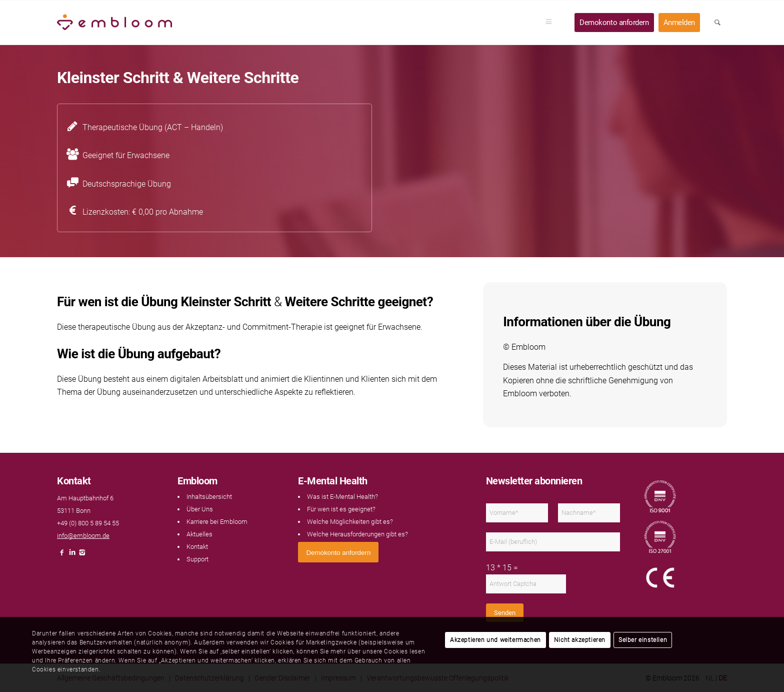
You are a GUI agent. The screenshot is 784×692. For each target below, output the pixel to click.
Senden (505, 613)
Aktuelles (199, 534)
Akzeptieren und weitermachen (495, 640)
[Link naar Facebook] (62, 555)
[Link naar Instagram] (82, 555)
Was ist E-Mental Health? (342, 497)
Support (197, 559)
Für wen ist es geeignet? (341, 509)
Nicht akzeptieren (580, 640)
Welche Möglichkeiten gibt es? (350, 522)
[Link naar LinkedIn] (72, 555)
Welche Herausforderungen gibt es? (357, 534)
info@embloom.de (83, 536)
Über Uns (200, 509)
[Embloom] (114, 23)
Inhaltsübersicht (209, 497)
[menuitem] (552, 23)
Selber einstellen (643, 640)
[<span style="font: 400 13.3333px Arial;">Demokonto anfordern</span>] (338, 552)
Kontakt (197, 547)
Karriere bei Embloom (217, 522)
